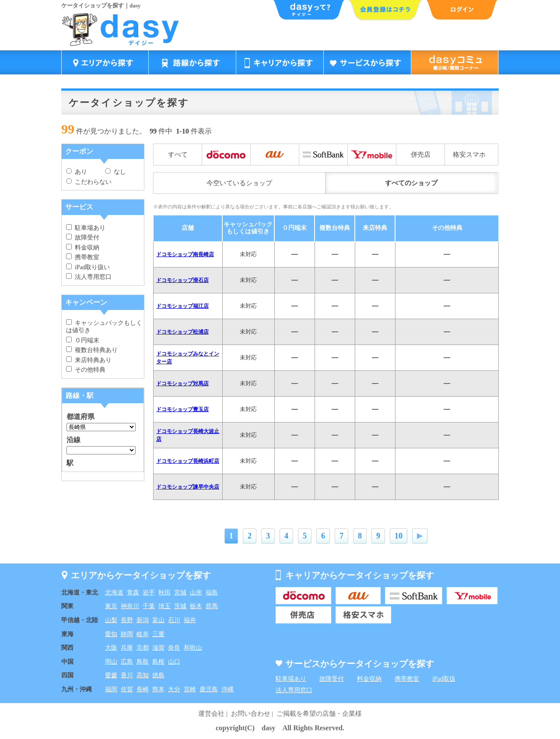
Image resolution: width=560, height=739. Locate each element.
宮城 (180, 593)
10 (399, 536)
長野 (127, 620)
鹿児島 (209, 689)
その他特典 (86, 370)
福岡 (111, 689)
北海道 (114, 593)
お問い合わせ (251, 714)
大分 (174, 689)
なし (115, 172)
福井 (190, 620)
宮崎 (190, 689)
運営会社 (211, 714)
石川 (174, 620)
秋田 (164, 593)
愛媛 (111, 675)
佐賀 (127, 689)
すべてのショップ (411, 183)
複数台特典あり (92, 350)
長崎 (143, 689)
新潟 (143, 620)
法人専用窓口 (89, 277)
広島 (127, 662)
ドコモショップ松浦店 (182, 332)
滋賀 (158, 648)
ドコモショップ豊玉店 (182, 409)
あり (77, 172)
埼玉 (164, 606)
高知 (143, 675)
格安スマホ (469, 155)
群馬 (212, 606)
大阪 (111, 648)
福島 (212, 593)
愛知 (111, 634)
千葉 (149, 606)
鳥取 (143, 662)
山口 (174, 662)
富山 (158, 620)
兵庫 (127, 648)
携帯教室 (83, 257)
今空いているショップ (239, 183)
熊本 (158, 689)
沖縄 (227, 689)
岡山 (111, 662)
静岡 (127, 634)
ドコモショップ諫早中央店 (188, 487)
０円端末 (83, 340)
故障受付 (83, 238)
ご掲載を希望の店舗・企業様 (319, 714)
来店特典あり (89, 360)
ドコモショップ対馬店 (182, 384)
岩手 (149, 593)
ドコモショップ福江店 (182, 306)
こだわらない (89, 182)
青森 (133, 593)
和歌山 (193, 648)
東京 (111, 606)
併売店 (421, 155)
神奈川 (130, 606)
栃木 (196, 606)
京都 (143, 648)
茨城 (180, 606)
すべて (178, 155)
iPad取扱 (444, 679)
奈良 (174, 648)
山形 (196, 593)
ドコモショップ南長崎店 (185, 254)
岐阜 (143, 634)
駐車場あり (86, 228)
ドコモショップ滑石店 (182, 280)
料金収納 (83, 248)
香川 (127, 675)
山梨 (111, 620)
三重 (158, 634)
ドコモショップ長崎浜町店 (188, 461)
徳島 (158, 675)
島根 (158, 662)
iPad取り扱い (88, 267)
